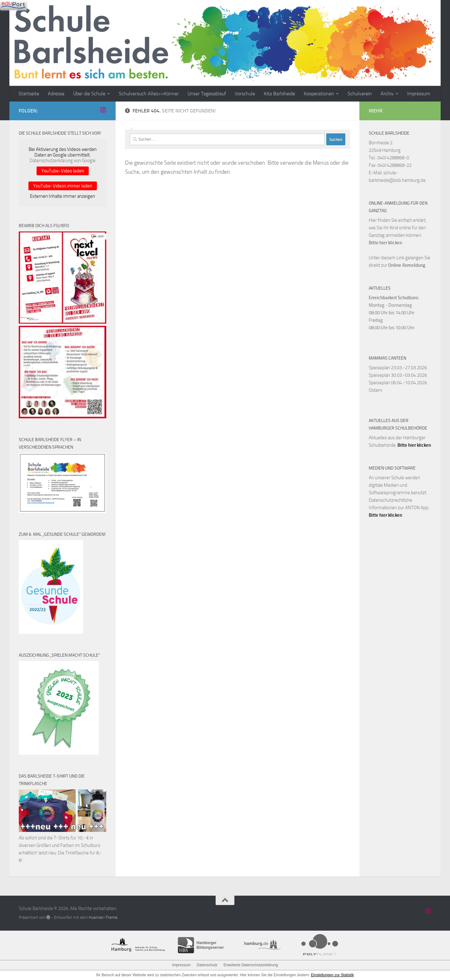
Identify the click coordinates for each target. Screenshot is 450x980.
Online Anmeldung (407, 265)
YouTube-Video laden (63, 171)
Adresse (56, 94)
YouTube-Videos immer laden (63, 186)
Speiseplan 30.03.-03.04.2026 (398, 375)
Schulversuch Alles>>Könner (149, 94)
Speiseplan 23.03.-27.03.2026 (398, 368)
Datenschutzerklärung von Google (63, 161)
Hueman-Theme (103, 917)
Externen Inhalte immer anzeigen (62, 196)
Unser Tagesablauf (207, 94)
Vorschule (245, 94)
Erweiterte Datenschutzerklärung (251, 965)
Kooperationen (319, 94)
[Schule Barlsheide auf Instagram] (103, 110)
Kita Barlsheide (279, 94)
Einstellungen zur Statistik (332, 975)
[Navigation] (13, 5)
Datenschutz (207, 965)
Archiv (387, 94)
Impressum (419, 94)
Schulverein (360, 94)
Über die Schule (89, 94)
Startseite (29, 94)
